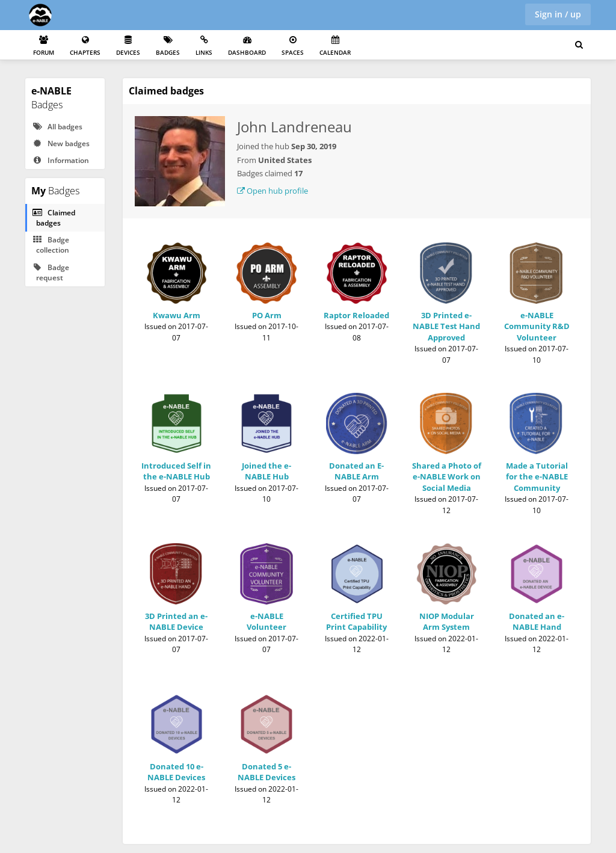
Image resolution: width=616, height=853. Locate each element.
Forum (44, 46)
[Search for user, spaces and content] (579, 45)
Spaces (293, 46)
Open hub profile (273, 191)
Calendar (335, 46)
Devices (128, 46)
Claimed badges (54, 218)
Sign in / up (558, 14)
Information (60, 160)
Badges (168, 46)
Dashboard (247, 46)
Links (204, 46)
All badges (57, 127)
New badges (61, 143)
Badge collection (51, 245)
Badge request (51, 273)
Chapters (85, 46)
